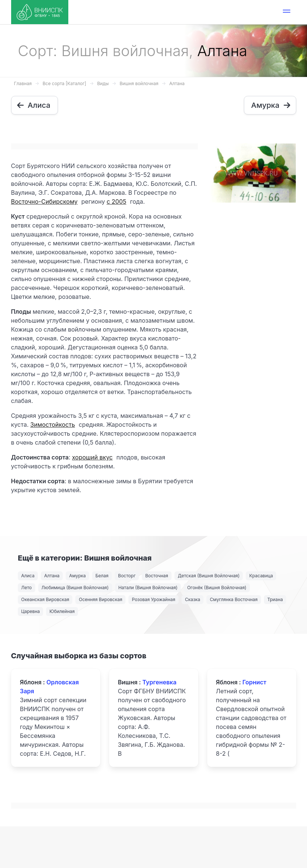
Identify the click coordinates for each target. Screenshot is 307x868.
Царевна (30, 611)
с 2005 (116, 201)
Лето (27, 588)
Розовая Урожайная (153, 599)
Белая (102, 576)
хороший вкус (92, 457)
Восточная (157, 576)
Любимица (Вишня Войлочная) (75, 588)
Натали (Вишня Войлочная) (148, 588)
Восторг (127, 576)
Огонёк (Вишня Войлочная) (217, 588)
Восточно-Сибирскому (44, 201)
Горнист (254, 682)
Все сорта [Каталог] (64, 83)
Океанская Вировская (45, 599)
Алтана (177, 83)
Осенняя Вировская (100, 599)
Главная (23, 83)
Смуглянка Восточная (234, 599)
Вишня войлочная (139, 83)
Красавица (261, 576)
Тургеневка (159, 682)
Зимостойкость (53, 425)
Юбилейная (62, 611)
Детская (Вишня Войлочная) (209, 576)
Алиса (28, 576)
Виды (103, 83)
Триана (275, 599)
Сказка (192, 599)
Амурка (77, 576)
